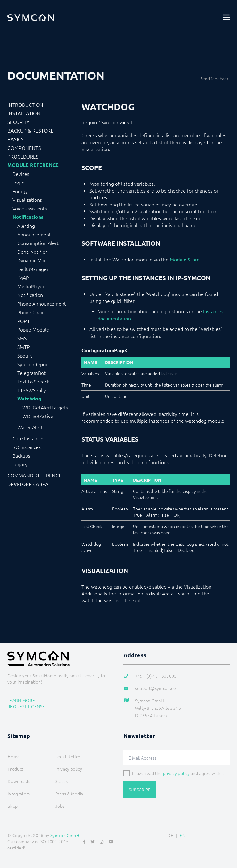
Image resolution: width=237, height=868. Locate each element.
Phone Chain (31, 312)
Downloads (19, 781)
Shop (13, 806)
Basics (16, 139)
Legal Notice (68, 756)
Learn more (21, 700)
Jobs (60, 806)
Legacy (20, 464)
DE (170, 835)
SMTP (23, 347)
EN (183, 835)
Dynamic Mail (32, 260)
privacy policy (176, 773)
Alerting (26, 226)
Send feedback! (215, 78)
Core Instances (28, 438)
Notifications (28, 217)
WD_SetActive (38, 416)
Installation (24, 113)
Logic (18, 182)
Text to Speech (33, 381)
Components (24, 148)
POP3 (23, 321)
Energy (20, 191)
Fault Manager (33, 269)
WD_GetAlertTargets (45, 407)
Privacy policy (69, 769)
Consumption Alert (38, 243)
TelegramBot (31, 373)
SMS (22, 338)
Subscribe (140, 790)
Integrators (19, 794)
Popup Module (33, 329)
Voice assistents (30, 208)
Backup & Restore (30, 130)
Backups (21, 455)
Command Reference (34, 475)
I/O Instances (27, 447)
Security (19, 122)
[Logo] (31, 17)
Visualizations (27, 200)
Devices (21, 174)
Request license (26, 706)
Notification (30, 295)
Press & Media (69, 794)
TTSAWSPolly (32, 390)
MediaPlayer (31, 286)
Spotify (25, 355)
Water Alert (30, 427)
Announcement (34, 234)
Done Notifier (32, 252)
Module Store (185, 259)
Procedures (23, 156)
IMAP (23, 277)
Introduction (25, 104)
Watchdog (29, 399)
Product (15, 769)
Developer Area (28, 484)
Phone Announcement (42, 303)
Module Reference (33, 165)
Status (61, 781)
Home (14, 756)
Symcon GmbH (65, 835)
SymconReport (33, 364)
